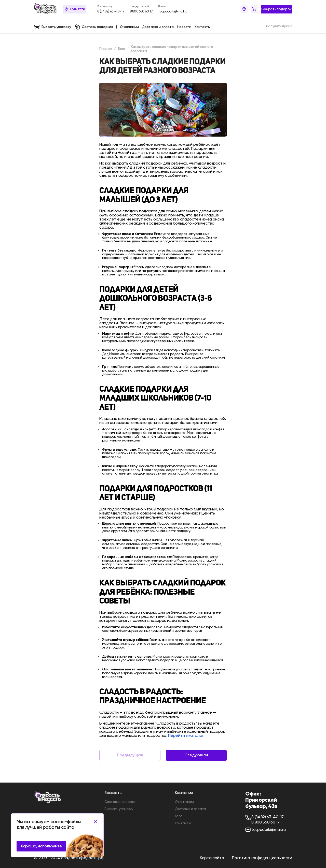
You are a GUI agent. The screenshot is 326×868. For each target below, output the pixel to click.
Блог (122, 49)
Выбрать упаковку (119, 809)
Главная (106, 49)
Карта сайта (212, 858)
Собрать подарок (276, 9)
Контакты (183, 823)
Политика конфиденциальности (262, 858)
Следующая (196, 755)
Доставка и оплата (191, 809)
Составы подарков (119, 802)
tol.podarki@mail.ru (173, 11)
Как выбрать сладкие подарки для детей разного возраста (172, 49)
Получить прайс (279, 26)
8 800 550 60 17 (141, 11)
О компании (184, 802)
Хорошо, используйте (41, 846)
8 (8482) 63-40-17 (111, 11)
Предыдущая (130, 755)
